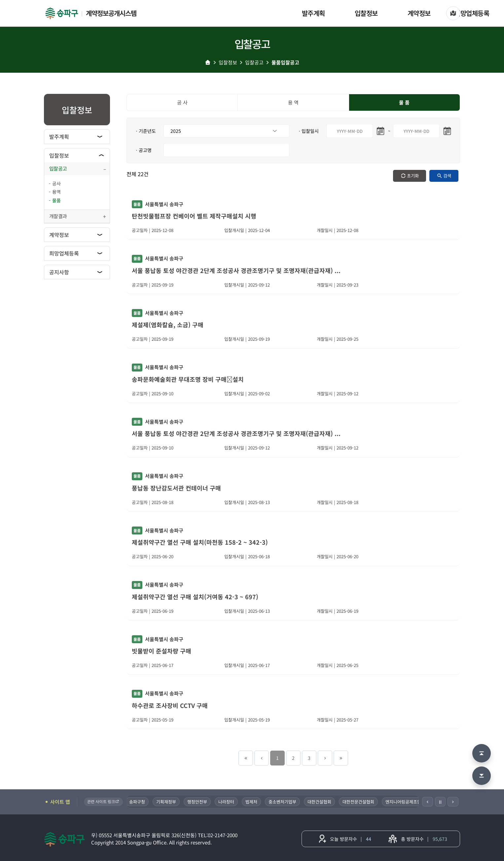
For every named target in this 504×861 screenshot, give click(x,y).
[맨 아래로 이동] (482, 776)
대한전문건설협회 (359, 802)
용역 (56, 192)
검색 (447, 176)
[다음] (453, 802)
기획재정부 (167, 802)
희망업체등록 (472, 13)
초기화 (413, 176)
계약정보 (419, 13)
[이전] (428, 802)
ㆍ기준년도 (145, 131)
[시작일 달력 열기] (380, 131)
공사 (56, 183)
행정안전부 (198, 802)
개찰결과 (58, 216)
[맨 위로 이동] (482, 753)
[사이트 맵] (453, 13)
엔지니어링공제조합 (404, 802)
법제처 (252, 802)
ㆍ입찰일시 (308, 131)
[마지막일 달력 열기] (447, 131)
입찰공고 (254, 62)
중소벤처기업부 (283, 802)
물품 (56, 200)
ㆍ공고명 (143, 150)
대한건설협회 (320, 802)
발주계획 (313, 13)
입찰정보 (366, 13)
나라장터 (227, 802)
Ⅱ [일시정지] (440, 802)
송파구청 (138, 802)
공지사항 (59, 272)
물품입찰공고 (285, 62)
